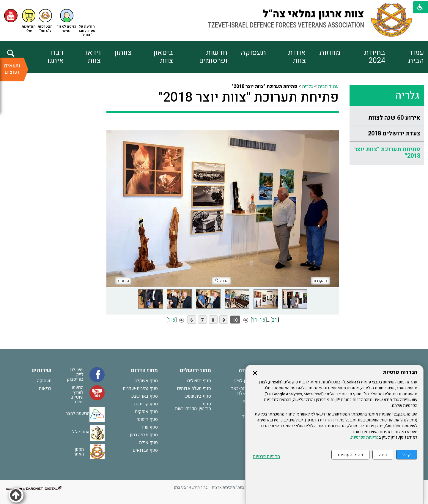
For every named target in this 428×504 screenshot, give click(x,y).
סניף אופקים (146, 412)
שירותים (41, 371)
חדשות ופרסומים (213, 57)
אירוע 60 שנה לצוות (394, 118)
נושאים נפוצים (12, 69)
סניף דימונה (147, 419)
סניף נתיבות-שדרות (140, 388)
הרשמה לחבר (78, 413)
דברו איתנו (56, 57)
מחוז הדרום (144, 371)
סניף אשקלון (146, 381)
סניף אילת (148, 443)
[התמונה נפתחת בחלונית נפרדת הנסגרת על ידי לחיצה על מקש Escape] (223, 204)
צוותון (123, 53)
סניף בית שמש (198, 396)
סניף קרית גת (146, 404)
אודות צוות (297, 57)
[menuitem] (404, 57)
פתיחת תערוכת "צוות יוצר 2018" (387, 153)
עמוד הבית (416, 57)
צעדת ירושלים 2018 (394, 133)
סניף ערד (150, 427)
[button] (67, 21)
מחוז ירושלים (195, 371)
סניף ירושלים (199, 381)
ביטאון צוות (163, 57)
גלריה (407, 95)
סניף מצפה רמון (144, 435)
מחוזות (330, 53)
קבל (407, 455)
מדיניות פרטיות (266, 457)
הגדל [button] (222, 281)
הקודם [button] (321, 281)
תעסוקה (253, 53)
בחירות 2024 (374, 57)
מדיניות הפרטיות (365, 437)
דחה (383, 455)
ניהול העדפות (350, 455)
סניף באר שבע (145, 396)
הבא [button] (123, 281)
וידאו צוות (93, 57)
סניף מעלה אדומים (194, 388)
